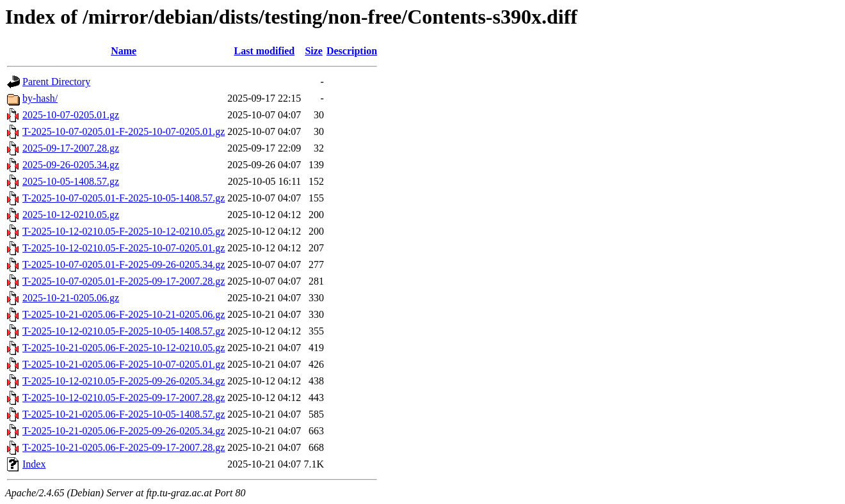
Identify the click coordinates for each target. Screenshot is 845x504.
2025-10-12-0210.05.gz (71, 215)
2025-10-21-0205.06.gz (71, 298)
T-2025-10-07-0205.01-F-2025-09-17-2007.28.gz (124, 281)
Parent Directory (56, 82)
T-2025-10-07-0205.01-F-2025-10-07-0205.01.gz (124, 131)
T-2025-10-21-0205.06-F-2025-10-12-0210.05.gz (124, 348)
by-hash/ (40, 98)
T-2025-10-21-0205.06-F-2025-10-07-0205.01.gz (124, 364)
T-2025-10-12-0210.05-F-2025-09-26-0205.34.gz (124, 381)
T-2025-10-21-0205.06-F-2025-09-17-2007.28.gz (124, 447)
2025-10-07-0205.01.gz (71, 115)
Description (352, 51)
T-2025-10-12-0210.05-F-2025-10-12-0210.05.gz (124, 231)
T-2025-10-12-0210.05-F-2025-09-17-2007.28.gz (124, 398)
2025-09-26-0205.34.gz (71, 165)
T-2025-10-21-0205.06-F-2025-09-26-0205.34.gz (124, 431)
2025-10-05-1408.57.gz (71, 181)
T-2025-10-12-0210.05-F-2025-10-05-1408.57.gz (124, 331)
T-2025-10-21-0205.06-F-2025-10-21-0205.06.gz (124, 314)
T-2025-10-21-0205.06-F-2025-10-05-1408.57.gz (124, 414)
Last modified (264, 51)
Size (314, 51)
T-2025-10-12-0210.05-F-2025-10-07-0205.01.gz (124, 248)
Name (124, 51)
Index (34, 464)
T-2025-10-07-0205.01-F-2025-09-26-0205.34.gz (124, 264)
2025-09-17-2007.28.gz (71, 148)
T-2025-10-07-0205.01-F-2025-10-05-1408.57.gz (124, 198)
